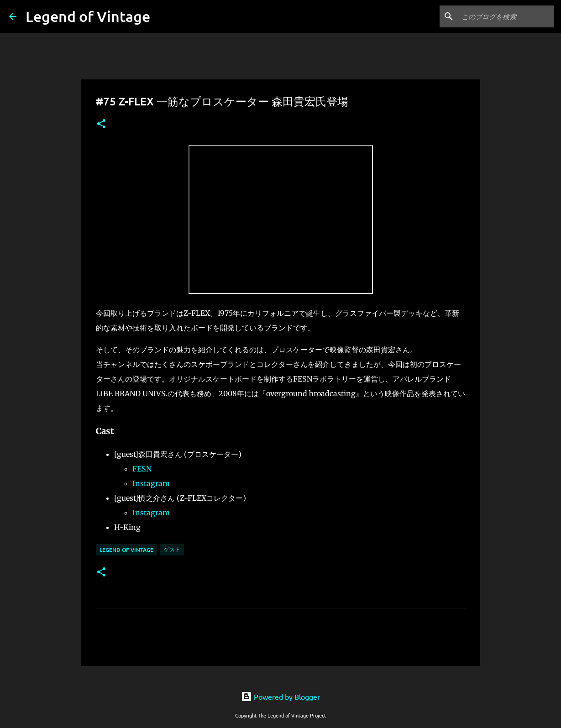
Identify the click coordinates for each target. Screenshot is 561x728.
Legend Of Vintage (126, 550)
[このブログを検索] (506, 16)
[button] (101, 124)
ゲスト (172, 549)
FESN (142, 469)
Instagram (151, 483)
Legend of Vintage (88, 16)
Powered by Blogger (280, 697)
